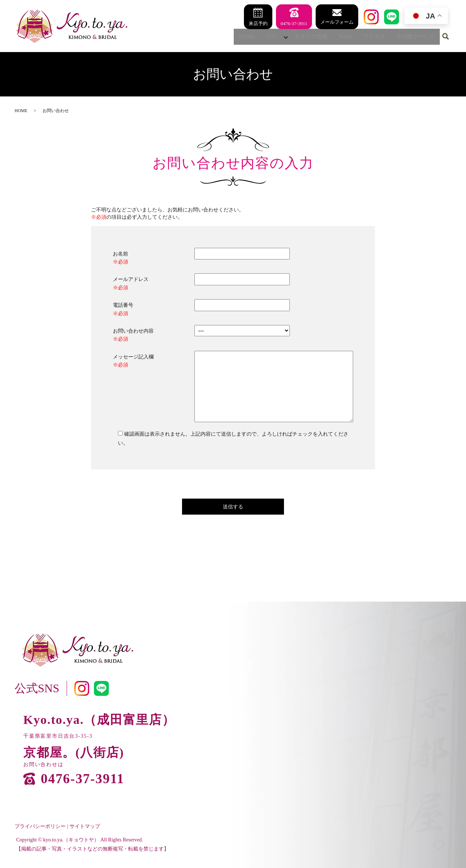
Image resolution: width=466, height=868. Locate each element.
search (446, 38)
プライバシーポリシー (40, 826)
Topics (339, 38)
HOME (232, 38)
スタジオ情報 (302, 38)
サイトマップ (85, 826)
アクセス (370, 38)
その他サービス (414, 38)
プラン (261, 38)
